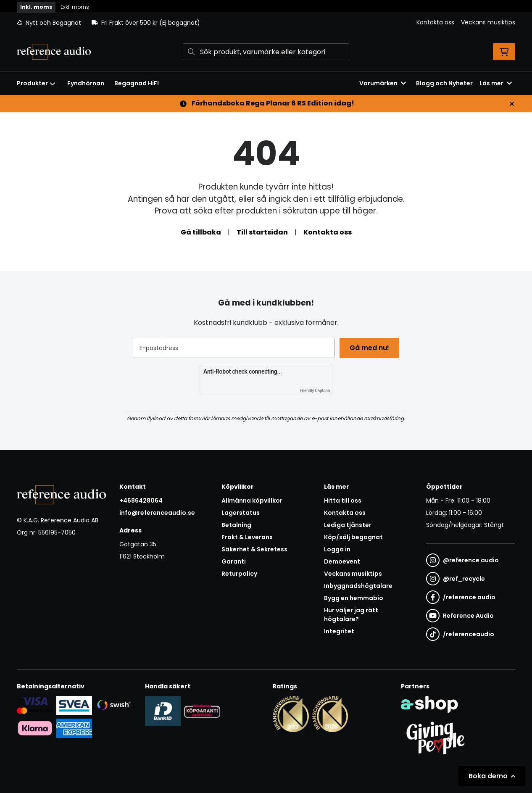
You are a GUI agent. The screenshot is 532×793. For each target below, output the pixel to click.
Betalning (236, 525)
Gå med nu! (370, 348)
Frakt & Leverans (247, 537)
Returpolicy (239, 574)
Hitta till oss (343, 501)
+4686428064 (141, 501)
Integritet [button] (339, 631)
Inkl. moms (36, 7)
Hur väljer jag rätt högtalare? (351, 615)
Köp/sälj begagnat (353, 537)
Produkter (36, 83)
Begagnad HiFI (137, 83)
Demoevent (342, 561)
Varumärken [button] (383, 83)
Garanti (234, 561)
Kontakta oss (435, 22)
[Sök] (266, 52)
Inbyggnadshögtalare (358, 586)
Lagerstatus (241, 513)
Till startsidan (262, 232)
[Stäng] (512, 104)
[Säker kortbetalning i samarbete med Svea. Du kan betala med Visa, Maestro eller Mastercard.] (35, 705)
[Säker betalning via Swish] (113, 705)
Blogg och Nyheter (444, 83)
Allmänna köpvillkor (252, 501)
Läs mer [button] (496, 83)
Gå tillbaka (201, 232)
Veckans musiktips (488, 22)
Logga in (337, 549)
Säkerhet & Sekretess (254, 549)
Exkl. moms (75, 7)
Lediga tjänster (348, 525)
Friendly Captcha (315, 391)
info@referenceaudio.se (157, 513)
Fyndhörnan (86, 83)
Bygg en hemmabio (354, 598)
